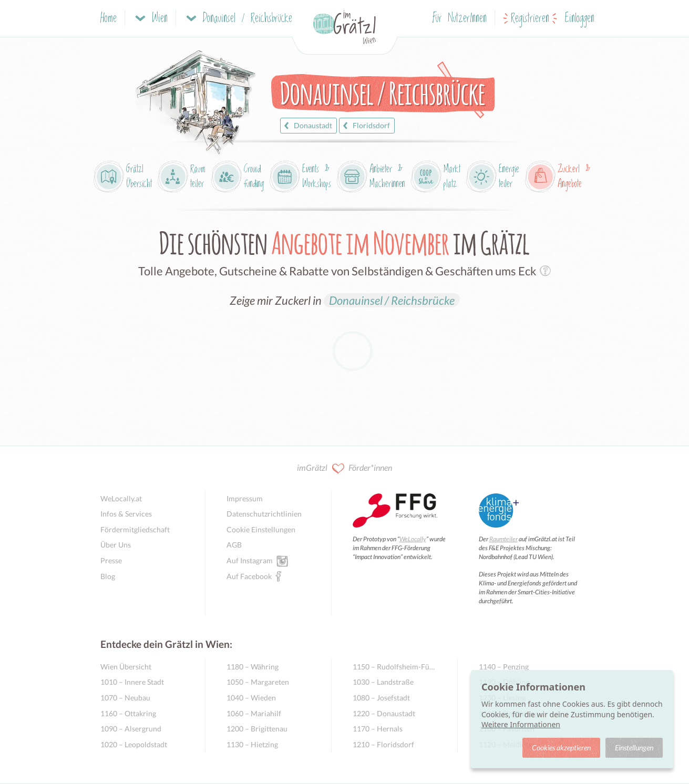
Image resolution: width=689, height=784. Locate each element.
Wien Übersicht (126, 667)
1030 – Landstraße (383, 682)
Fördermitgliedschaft (135, 529)
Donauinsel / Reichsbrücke (392, 300)
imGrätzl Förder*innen (344, 468)
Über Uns (116, 545)
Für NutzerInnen (460, 19)
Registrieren (530, 19)
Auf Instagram (250, 560)
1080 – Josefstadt (381, 698)
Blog (108, 576)
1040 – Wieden (251, 698)
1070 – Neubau (125, 698)
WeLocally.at (121, 498)
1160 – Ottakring (128, 713)
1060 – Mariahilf (254, 713)
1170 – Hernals (378, 729)
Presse (111, 560)
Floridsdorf (365, 126)
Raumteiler (503, 539)
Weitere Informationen (521, 724)
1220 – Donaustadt (384, 713)
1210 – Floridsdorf (383, 744)
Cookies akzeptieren (561, 747)
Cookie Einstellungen (261, 529)
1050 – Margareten (258, 682)
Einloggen (580, 19)
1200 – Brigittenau (257, 729)
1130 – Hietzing (252, 744)
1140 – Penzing (504, 667)
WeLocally (413, 539)
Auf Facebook (249, 576)
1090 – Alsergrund (131, 729)
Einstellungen (634, 747)
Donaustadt (307, 126)
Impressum (245, 498)
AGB (234, 545)
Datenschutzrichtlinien (264, 514)
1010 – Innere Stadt (132, 682)
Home (109, 19)
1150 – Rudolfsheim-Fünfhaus (394, 667)
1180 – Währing (253, 667)
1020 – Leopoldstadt (134, 744)
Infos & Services (126, 514)
